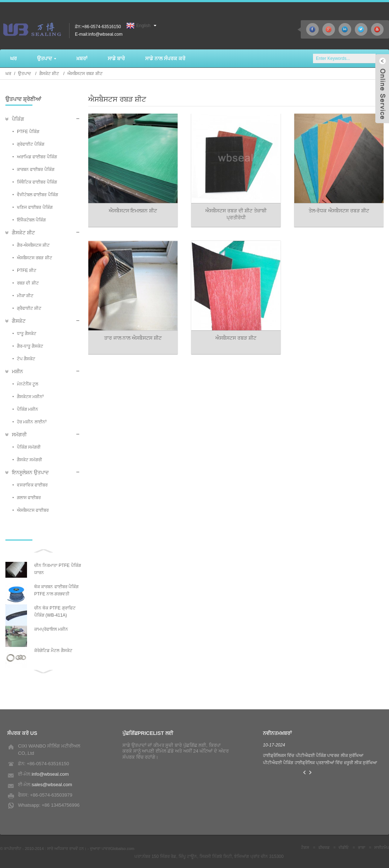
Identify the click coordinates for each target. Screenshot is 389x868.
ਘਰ (8, 74)
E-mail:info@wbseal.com (99, 34)
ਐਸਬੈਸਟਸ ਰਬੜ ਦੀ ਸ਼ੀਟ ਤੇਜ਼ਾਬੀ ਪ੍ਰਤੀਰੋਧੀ (236, 214)
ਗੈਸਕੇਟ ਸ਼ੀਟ (49, 74)
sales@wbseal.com (52, 785)
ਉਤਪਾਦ (24, 74)
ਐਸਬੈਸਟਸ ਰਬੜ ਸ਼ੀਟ (85, 74)
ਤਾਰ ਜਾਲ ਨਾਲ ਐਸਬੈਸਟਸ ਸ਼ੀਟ (133, 338)
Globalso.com (122, 849)
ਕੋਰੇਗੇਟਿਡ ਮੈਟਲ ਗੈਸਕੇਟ (53, 651)
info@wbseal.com (50, 774)
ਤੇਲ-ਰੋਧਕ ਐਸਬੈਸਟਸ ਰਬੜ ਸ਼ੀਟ (339, 211)
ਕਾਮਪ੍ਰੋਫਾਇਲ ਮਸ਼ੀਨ (51, 629)
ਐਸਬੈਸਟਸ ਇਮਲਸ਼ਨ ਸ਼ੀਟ (133, 211)
